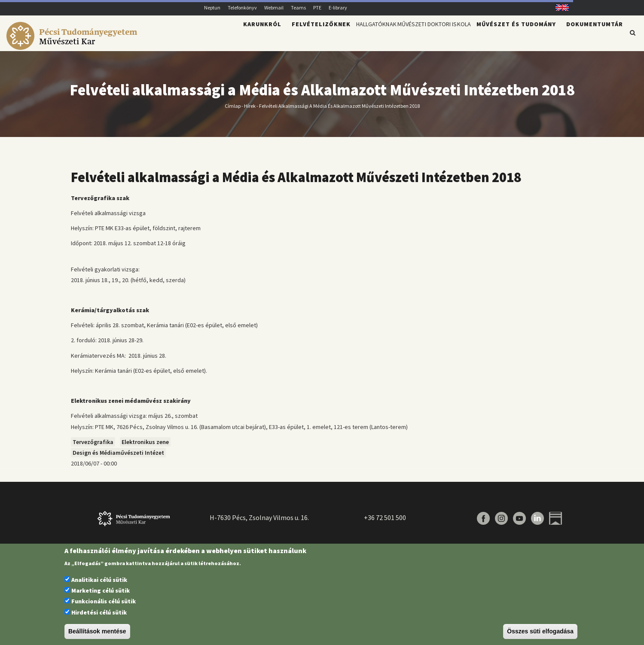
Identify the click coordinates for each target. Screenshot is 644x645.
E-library (338, 8)
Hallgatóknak (340, 37)
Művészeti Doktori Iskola (421, 37)
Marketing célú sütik (101, 590)
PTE (317, 8)
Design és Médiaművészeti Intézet (118, 458)
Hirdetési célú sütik (99, 612)
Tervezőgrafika (93, 447)
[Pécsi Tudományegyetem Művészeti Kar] (73, 46)
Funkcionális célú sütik (104, 601)
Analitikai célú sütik (99, 580)
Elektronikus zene (145, 447)
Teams (298, 8)
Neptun (212, 8)
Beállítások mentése (97, 631)
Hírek (250, 111)
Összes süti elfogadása (540, 631)
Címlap (233, 111)
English (559, 8)
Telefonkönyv (242, 8)
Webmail (274, 8)
